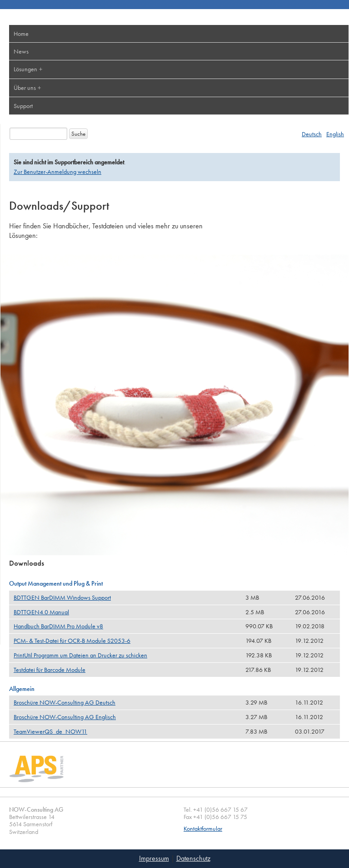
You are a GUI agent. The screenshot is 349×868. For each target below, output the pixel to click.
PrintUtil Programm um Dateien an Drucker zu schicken (80, 655)
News (21, 51)
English (335, 134)
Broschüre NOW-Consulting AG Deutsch (65, 702)
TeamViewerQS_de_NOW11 (50, 731)
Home (21, 34)
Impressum (154, 858)
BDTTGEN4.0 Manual (41, 612)
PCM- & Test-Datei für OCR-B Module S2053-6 (72, 641)
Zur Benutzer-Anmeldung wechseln (57, 172)
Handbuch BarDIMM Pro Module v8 (58, 626)
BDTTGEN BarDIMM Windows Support (62, 597)
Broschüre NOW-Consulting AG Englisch (65, 717)
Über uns (25, 88)
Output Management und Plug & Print (56, 583)
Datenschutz (193, 858)
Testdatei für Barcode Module (50, 670)
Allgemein (22, 689)
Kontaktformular (203, 829)
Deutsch (312, 134)
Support (23, 106)
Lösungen (25, 69)
